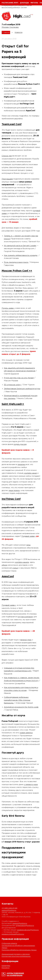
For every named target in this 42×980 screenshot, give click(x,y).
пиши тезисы (14, 491)
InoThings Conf (11, 499)
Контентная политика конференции (16, 956)
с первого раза (31, 785)
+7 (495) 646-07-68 (9, 908)
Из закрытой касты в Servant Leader (20, 246)
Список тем (7, 156)
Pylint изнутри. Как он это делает (19, 378)
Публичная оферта (9, 943)
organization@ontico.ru (25, 926)
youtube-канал (30, 473)
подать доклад (20, 444)
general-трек (26, 640)
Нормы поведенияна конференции (15, 974)
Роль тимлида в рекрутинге (16, 262)
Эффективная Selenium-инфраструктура (22, 389)
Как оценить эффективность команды (21, 255)
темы (28, 545)
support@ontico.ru (9, 910)
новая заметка (26, 733)
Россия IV (6, 968)
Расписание (7, 3)
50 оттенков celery (12, 385)
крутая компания (25, 617)
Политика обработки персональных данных (19, 950)
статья (15, 568)
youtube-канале (22, 562)
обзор (4, 565)
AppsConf (8, 577)
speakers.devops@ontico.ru (28, 930)
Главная (6, 32)
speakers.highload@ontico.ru (13, 934)
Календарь (6, 966)
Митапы (34, 3)
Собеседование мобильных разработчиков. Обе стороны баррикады (17, 700)
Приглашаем (7, 179)
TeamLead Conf (12, 124)
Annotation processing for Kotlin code (21, 707)
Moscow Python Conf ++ (17, 271)
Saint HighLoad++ (13, 404)
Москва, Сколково (10, 27)
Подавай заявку (29, 536)
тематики (22, 465)
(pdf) (16, 3)
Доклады (24, 3)
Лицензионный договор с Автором (16, 954)
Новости (19, 32)
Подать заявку (8, 308)
